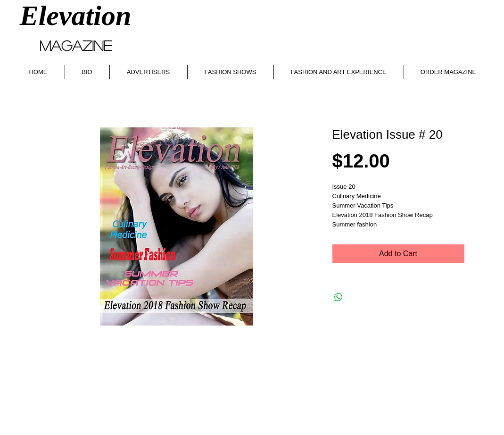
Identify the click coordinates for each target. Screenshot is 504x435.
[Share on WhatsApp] (339, 297)
